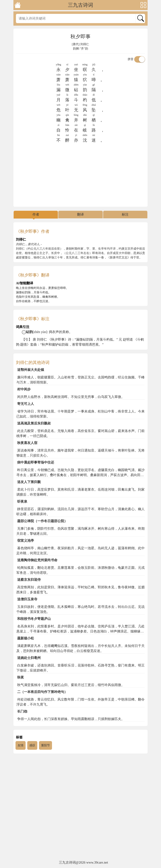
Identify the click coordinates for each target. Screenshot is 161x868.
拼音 (136, 59)
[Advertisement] (80, 175)
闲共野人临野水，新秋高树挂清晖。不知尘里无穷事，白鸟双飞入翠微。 (71, 397)
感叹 (32, 745)
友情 (21, 745)
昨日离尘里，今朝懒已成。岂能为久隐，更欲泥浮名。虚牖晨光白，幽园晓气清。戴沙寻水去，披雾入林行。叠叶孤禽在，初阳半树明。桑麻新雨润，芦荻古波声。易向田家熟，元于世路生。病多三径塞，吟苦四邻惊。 (80, 475)
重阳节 (45, 745)
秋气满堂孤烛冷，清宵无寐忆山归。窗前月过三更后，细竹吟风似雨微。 (71, 685)
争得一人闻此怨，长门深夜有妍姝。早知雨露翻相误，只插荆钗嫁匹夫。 (71, 719)
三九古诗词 (80, 5)
